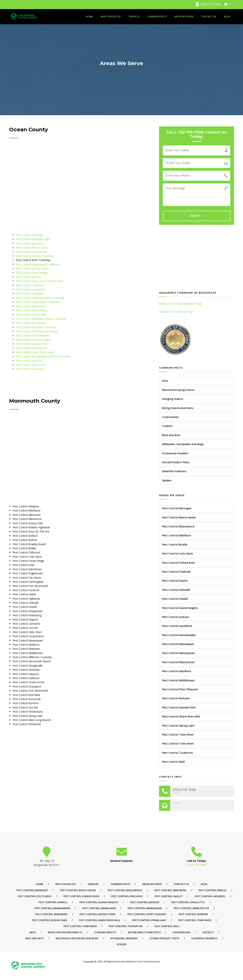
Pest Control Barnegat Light (33, 239)
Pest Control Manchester (31, 306)
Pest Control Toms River (31, 365)
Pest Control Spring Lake (178, 726)
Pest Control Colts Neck (178, 553)
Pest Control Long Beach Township (37, 302)
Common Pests (157, 17)
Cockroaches (170, 417)
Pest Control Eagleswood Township (38, 264)
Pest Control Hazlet (175, 581)
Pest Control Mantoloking (31, 310)
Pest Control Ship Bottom (32, 348)
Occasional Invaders (175, 453)
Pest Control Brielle (175, 545)
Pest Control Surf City (29, 361)
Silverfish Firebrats (174, 471)
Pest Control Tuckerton (30, 369)
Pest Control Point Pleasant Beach (37, 331)
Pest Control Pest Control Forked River (39, 281)
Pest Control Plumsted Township (36, 327)
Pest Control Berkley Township (35, 256)
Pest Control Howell (175, 599)
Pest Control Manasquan (178, 653)
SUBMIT (197, 216)
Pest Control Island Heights (32, 273)
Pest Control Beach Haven (32, 248)
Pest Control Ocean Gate (31, 314)
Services (134, 17)
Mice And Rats (171, 435)
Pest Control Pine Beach (31, 323)
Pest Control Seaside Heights (34, 340)
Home (89, 17)
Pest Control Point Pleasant (33, 335)
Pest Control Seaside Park (32, 344)
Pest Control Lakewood (30, 289)
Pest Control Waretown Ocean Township (41, 319)
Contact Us (209, 17)
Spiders (167, 480)
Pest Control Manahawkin (179, 635)
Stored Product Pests (176, 462)
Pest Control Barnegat (30, 235)
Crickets (167, 426)
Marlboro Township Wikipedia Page (181, 304)
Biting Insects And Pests (178, 408)
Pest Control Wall (173, 762)
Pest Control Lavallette (30, 294)
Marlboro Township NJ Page (176, 312)
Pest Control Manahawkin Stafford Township (43, 356)
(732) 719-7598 (208, 4)
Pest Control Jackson (29, 277)
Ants (165, 381)
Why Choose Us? (111, 17)
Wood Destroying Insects (178, 390)
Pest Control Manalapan (178, 644)
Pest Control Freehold (176, 572)
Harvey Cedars (41, 268)
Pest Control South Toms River (35, 352)
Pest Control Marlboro (177, 535)
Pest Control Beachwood (31, 252)
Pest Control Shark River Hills (181, 716)
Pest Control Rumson (176, 698)
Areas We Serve (184, 17)
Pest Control (24, 268)
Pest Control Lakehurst (30, 285)
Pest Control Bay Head (30, 243)
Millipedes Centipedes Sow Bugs (183, 444)
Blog (227, 17)
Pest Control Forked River (179, 563)
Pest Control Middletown (178, 680)
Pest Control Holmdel (176, 590)
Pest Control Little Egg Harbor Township (40, 298)
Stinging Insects (173, 399)
